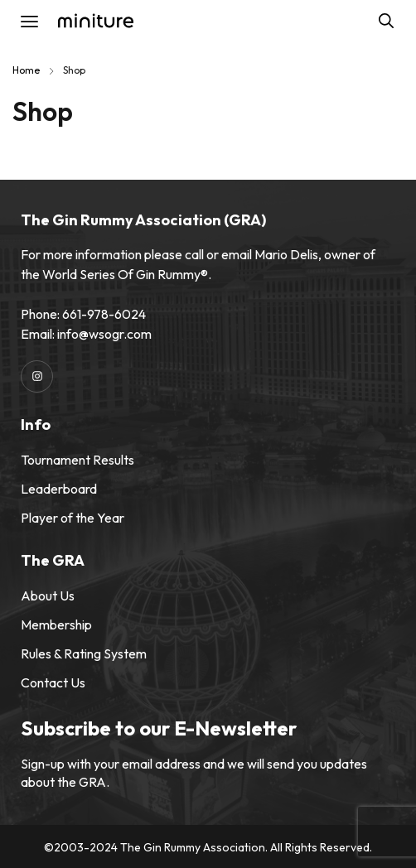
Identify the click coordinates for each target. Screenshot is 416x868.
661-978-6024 (104, 314)
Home (26, 70)
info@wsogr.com (104, 334)
